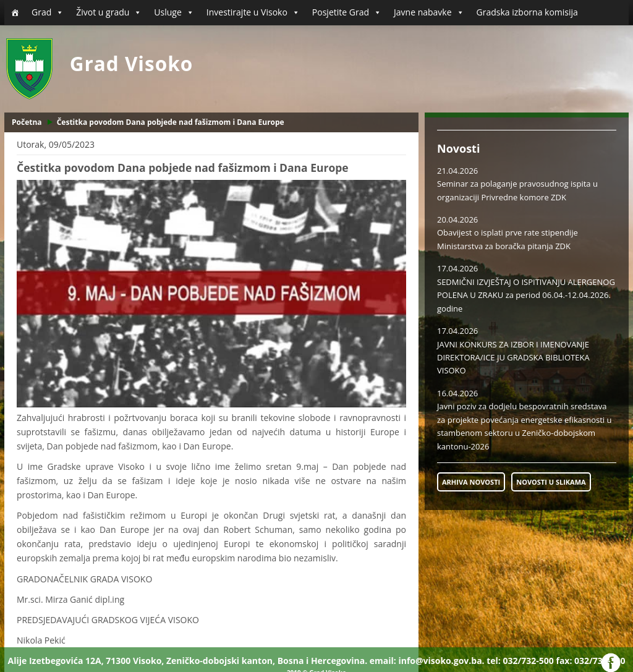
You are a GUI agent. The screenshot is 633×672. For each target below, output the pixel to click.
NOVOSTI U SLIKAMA (551, 482)
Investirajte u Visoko (253, 12)
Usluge (174, 12)
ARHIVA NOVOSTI (471, 482)
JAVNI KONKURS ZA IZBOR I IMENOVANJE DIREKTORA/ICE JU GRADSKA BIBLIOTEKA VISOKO (513, 358)
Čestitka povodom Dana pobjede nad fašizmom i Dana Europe (171, 122)
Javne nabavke (429, 12)
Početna (27, 122)
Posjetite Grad (347, 12)
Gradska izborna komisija (527, 12)
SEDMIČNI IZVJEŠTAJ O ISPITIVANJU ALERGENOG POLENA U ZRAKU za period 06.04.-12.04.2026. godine (526, 295)
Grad (48, 12)
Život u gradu (109, 12)
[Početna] (15, 12)
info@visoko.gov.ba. (441, 661)
